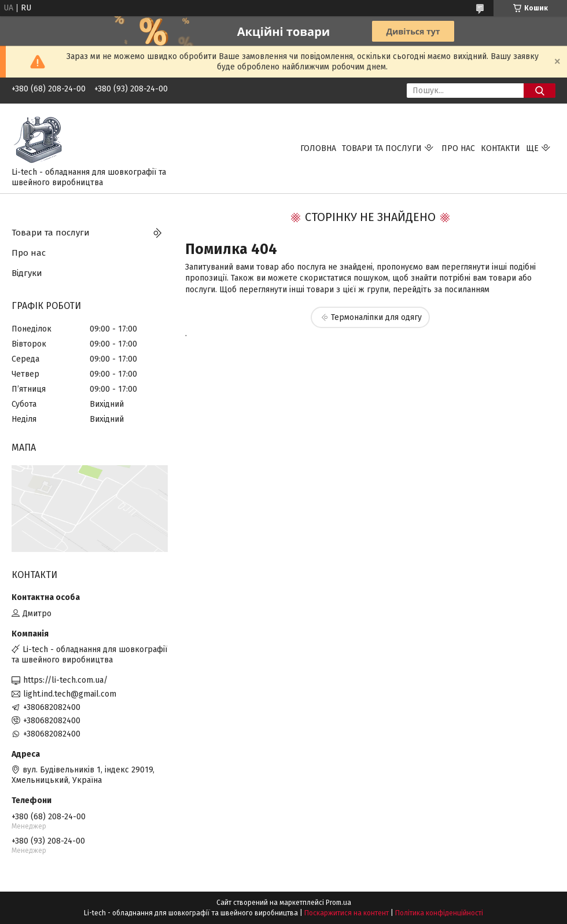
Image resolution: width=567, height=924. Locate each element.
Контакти (500, 148)
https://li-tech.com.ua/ (65, 680)
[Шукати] (540, 91)
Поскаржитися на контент (347, 913)
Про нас (458, 148)
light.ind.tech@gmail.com (70, 694)
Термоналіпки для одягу (376, 317)
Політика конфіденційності (439, 913)
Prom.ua (338, 903)
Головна (318, 148)
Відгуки (27, 273)
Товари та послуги (382, 148)
